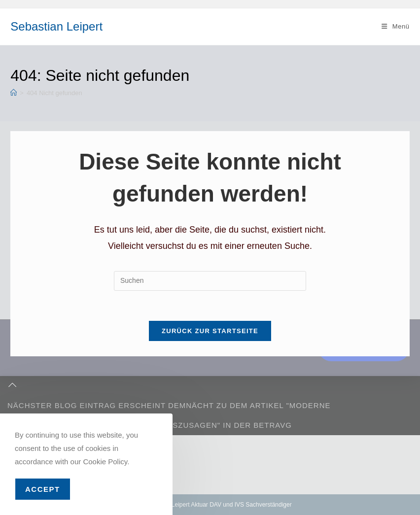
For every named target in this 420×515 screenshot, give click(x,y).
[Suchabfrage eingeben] (210, 281)
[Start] (14, 93)
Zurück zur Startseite (210, 331)
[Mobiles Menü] (396, 26)
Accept (43, 489)
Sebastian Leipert (56, 26)
